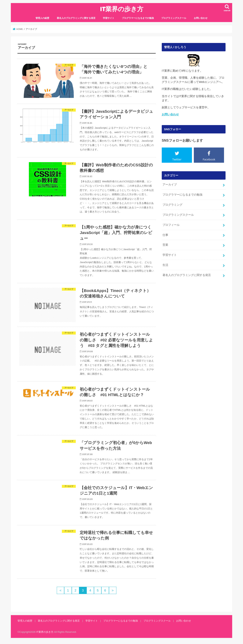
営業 (165, 245)
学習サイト (109, 18)
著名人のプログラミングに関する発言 (76, 18)
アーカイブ (170, 185)
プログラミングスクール (174, 18)
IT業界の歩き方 (122, 9)
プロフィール (171, 225)
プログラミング (172, 205)
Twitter (177, 159)
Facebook (209, 159)
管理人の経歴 (42, 18)
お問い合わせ (201, 18)
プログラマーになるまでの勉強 (138, 18)
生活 (165, 265)
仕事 (165, 235)
